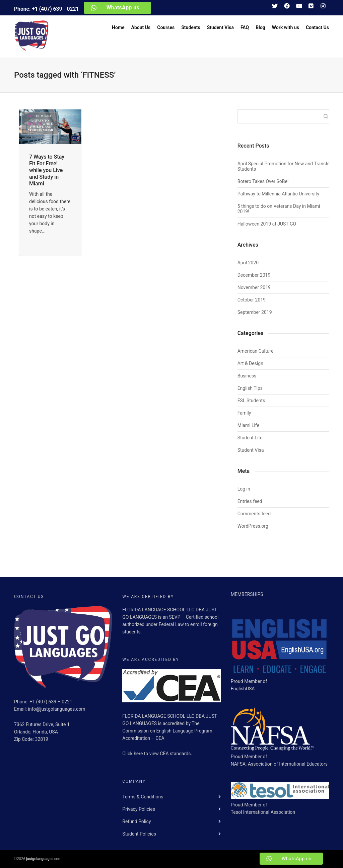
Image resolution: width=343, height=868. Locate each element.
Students (191, 27)
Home (118, 27)
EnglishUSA (243, 689)
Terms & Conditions (143, 797)
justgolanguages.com (44, 859)
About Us (141, 27)
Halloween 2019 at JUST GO (267, 224)
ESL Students (251, 401)
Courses (166, 27)
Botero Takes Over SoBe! (263, 181)
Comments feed (254, 514)
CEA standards (175, 754)
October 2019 (252, 300)
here (139, 754)
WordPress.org (253, 526)
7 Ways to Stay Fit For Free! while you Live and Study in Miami (47, 170)
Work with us (286, 27)
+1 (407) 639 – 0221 (51, 702)
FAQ (245, 27)
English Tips (250, 388)
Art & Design (250, 363)
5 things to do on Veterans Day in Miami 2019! (279, 209)
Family (244, 413)
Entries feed (250, 501)
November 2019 (254, 287)
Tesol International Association (263, 812)
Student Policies (139, 834)
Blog (260, 27)
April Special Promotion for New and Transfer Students (284, 166)
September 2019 (255, 312)
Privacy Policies (139, 809)
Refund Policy (136, 821)
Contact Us (317, 27)
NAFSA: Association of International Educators (279, 764)
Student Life (250, 438)
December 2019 (254, 275)
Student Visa (220, 27)
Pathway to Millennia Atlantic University (279, 194)
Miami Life (248, 425)
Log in (244, 489)
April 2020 (248, 263)
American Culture (256, 351)
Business (247, 376)
